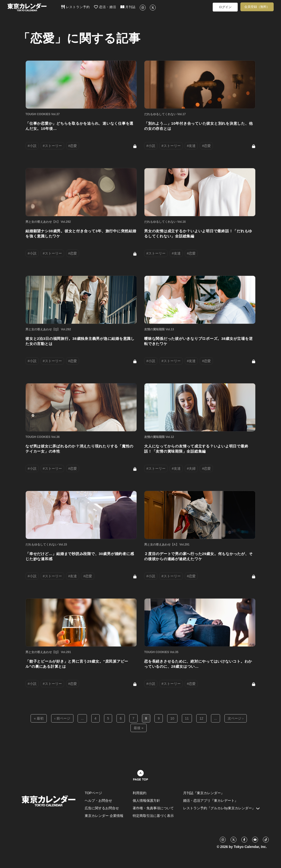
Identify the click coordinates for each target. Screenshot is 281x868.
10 (172, 718)
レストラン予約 (76, 7)
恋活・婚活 (105, 7)
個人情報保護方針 (146, 801)
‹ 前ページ (62, 718)
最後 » (139, 728)
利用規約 (140, 793)
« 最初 (39, 718)
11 (187, 718)
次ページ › (236, 718)
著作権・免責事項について (153, 808)
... (82, 718)
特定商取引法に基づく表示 (153, 816)
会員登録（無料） (257, 7)
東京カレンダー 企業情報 (104, 816)
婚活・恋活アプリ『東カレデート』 (211, 801)
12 (201, 718)
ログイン (225, 7)
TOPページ (93, 793)
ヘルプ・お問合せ (98, 801)
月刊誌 (128, 7)
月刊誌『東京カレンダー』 (204, 793)
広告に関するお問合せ (102, 808)
